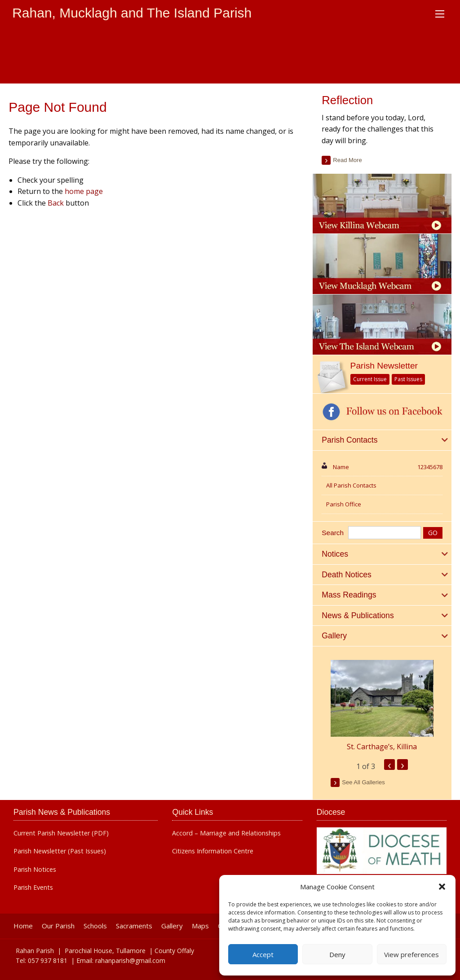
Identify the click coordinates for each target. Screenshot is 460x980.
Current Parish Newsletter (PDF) (61, 833)
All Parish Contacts (351, 485)
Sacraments (134, 926)
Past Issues (408, 379)
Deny (337, 954)
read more (347, 160)
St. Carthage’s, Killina (382, 747)
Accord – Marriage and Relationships (226, 833)
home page (84, 191)
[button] (442, 887)
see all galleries (363, 782)
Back (56, 203)
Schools (95, 926)
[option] (382, 706)
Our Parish (58, 926)
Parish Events (33, 888)
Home (23, 926)
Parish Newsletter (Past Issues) (60, 851)
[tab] (382, 440)
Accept (263, 954)
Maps (200, 926)
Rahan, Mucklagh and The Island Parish (132, 13)
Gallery (172, 926)
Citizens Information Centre (213, 851)
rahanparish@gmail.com (130, 960)
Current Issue (370, 379)
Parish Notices (35, 870)
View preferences (411, 954)
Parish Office (344, 504)
